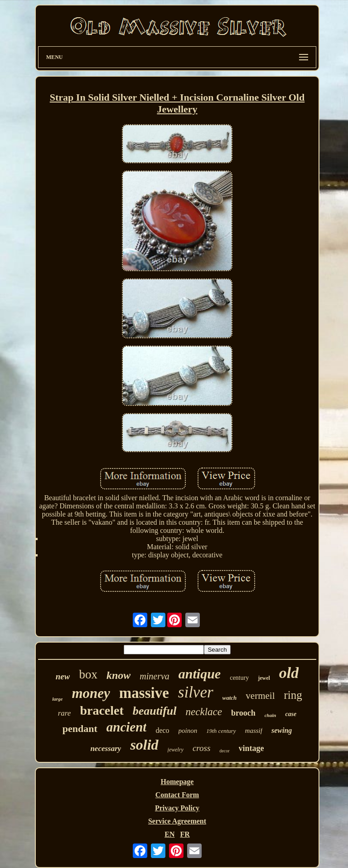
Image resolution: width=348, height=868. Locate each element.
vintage (251, 748)
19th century (221, 731)
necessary (106, 749)
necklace (204, 712)
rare (65, 713)
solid (144, 745)
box (88, 674)
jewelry (176, 750)
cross (201, 748)
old (289, 673)
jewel (264, 678)
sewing (282, 730)
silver (196, 692)
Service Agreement (177, 821)
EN (169, 834)
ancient (127, 727)
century (239, 678)
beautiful (155, 711)
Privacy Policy (177, 808)
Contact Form (177, 795)
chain (271, 715)
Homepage (177, 782)
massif (254, 731)
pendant (80, 729)
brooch (243, 713)
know (118, 675)
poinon (188, 731)
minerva (155, 676)
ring (293, 695)
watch (230, 698)
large (57, 699)
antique (200, 674)
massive (144, 693)
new (63, 676)
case (291, 714)
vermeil (260, 696)
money (91, 693)
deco (162, 730)
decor (224, 751)
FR (185, 834)
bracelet (101, 710)
